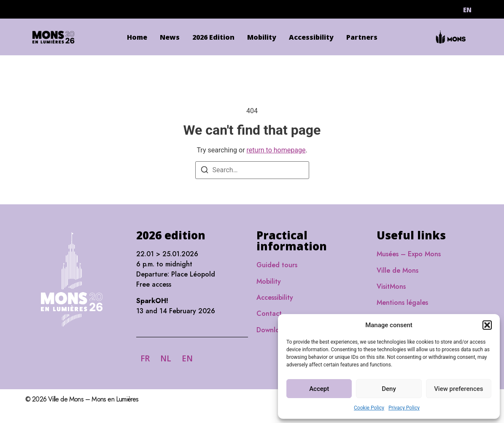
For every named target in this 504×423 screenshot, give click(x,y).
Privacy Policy (404, 408)
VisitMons (391, 286)
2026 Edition (213, 37)
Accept (319, 389)
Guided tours (277, 265)
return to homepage (276, 150)
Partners (362, 37)
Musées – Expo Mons (409, 254)
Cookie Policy (369, 408)
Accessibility (311, 37)
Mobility (262, 37)
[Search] (205, 171)
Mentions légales (402, 302)
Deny (389, 389)
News (170, 37)
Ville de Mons (398, 270)
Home (137, 37)
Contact (269, 313)
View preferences (458, 389)
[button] (487, 325)
